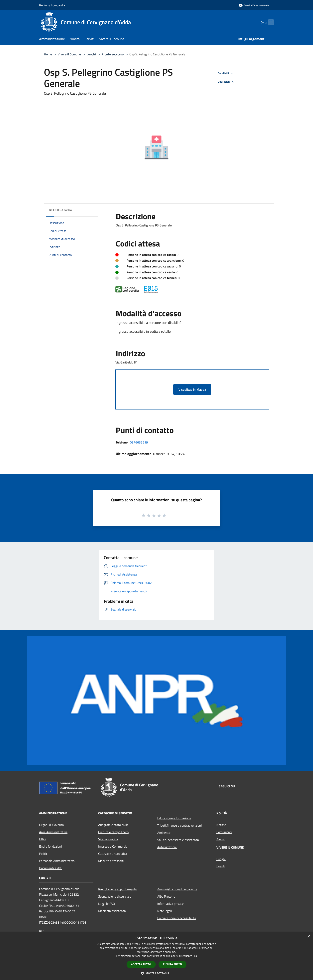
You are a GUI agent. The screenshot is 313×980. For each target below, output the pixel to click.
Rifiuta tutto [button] (173, 964)
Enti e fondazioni (51, 846)
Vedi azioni (227, 82)
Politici (44, 854)
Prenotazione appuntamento (118, 889)
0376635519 (139, 442)
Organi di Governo (51, 825)
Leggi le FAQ (107, 904)
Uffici (43, 839)
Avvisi (220, 839)
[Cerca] (269, 22)
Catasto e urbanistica (113, 854)
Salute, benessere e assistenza (178, 840)
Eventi (221, 866)
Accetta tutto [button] (141, 964)
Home (48, 54)
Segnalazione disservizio (115, 896)
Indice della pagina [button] (60, 210)
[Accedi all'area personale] (254, 5)
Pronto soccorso (113, 54)
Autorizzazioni (167, 847)
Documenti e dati (51, 868)
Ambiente (164, 833)
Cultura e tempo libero (113, 832)
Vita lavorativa (108, 839)
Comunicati (224, 832)
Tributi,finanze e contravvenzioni (180, 825)
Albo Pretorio (166, 896)
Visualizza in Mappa (192, 389)
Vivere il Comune (70, 54)
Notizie (221, 825)
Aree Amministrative (53, 832)
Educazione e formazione (174, 818)
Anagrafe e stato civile (113, 825)
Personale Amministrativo (57, 861)
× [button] (309, 936)
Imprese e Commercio (113, 846)
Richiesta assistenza (112, 911)
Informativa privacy (170, 904)
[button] (156, 973)
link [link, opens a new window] (195, 956)
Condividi (226, 73)
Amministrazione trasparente (177, 889)
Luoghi (91, 54)
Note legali (165, 911)
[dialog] (156, 956)
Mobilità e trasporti (111, 861)
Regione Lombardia (52, 5)
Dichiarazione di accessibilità (177, 918)
